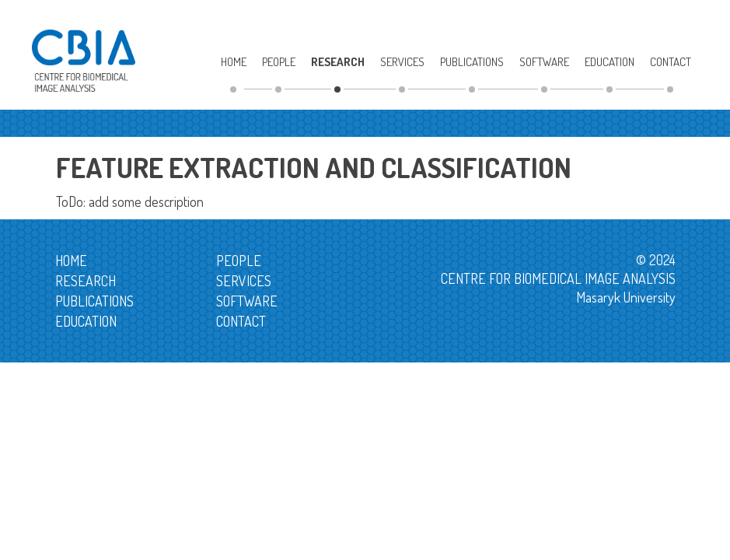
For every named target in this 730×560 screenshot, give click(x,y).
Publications (472, 62)
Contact (671, 62)
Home (234, 62)
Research (338, 62)
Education (609, 62)
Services (402, 62)
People (279, 62)
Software (544, 62)
